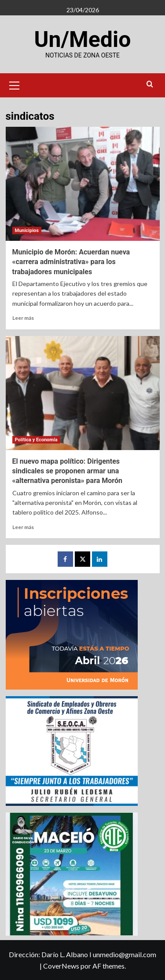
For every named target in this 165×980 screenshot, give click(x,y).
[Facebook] (65, 559)
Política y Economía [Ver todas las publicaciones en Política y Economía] (36, 440)
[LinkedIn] (100, 559)
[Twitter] (82, 559)
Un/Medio (83, 39)
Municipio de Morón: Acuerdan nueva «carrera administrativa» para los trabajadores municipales (71, 262)
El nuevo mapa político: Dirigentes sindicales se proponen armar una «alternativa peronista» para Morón (67, 471)
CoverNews (61, 966)
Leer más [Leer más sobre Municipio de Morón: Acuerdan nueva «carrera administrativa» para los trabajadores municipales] (23, 318)
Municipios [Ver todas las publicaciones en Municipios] (27, 231)
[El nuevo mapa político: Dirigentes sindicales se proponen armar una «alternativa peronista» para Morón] (83, 393)
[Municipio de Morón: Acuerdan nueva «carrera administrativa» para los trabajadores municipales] (83, 184)
